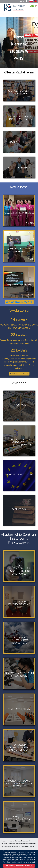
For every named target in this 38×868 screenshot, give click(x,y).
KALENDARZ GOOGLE (19, 374)
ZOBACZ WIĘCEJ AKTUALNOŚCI (19, 302)
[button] (3, 42)
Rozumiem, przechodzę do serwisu (19, 866)
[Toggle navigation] (3, 14)
